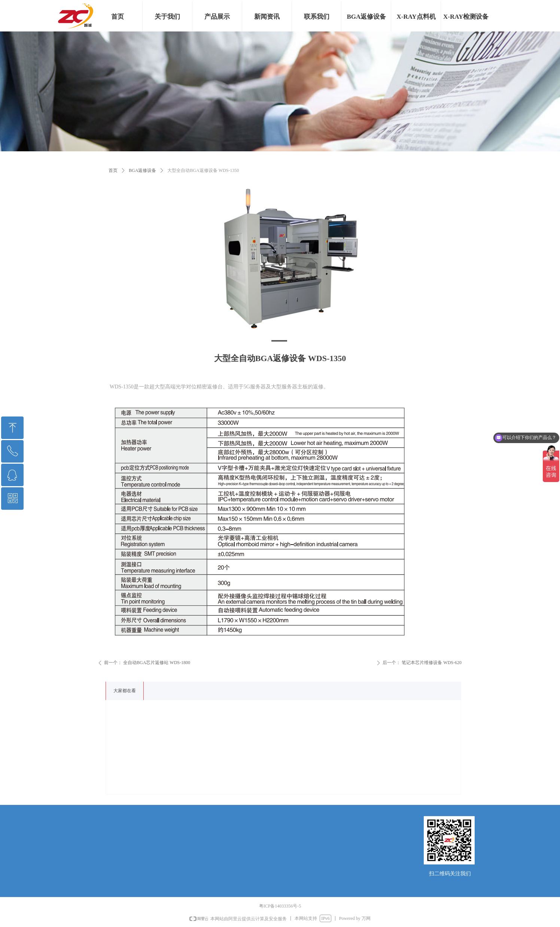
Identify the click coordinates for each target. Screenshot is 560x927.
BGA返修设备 (142, 170)
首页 (113, 170)
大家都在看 (125, 691)
